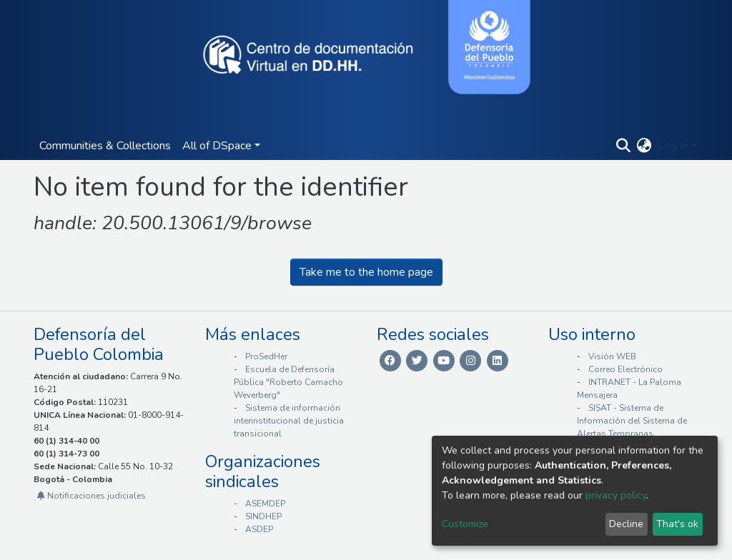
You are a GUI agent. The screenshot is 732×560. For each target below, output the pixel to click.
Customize (465, 524)
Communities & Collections (105, 146)
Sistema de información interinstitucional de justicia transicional (289, 421)
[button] (644, 146)
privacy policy (616, 495)
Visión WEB (612, 356)
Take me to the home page (366, 272)
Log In (673, 146)
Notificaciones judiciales (91, 496)
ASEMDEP (265, 504)
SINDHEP (263, 516)
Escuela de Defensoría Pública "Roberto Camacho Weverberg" (288, 382)
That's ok (677, 524)
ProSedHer (266, 356)
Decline (626, 524)
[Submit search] (624, 146)
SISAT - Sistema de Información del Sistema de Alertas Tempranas (632, 421)
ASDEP (259, 529)
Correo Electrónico (625, 369)
